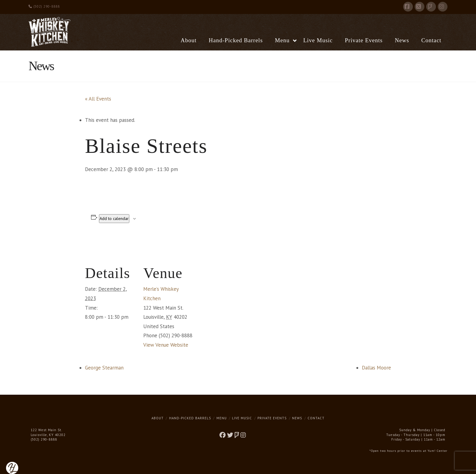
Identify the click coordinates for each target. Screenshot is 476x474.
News (297, 418)
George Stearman (104, 368)
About (158, 418)
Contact (316, 418)
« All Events (98, 99)
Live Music (242, 418)
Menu (222, 418)
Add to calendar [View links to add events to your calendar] (114, 218)
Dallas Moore (376, 368)
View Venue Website (166, 345)
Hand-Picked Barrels (190, 418)
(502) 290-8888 (44, 6)
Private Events (272, 418)
